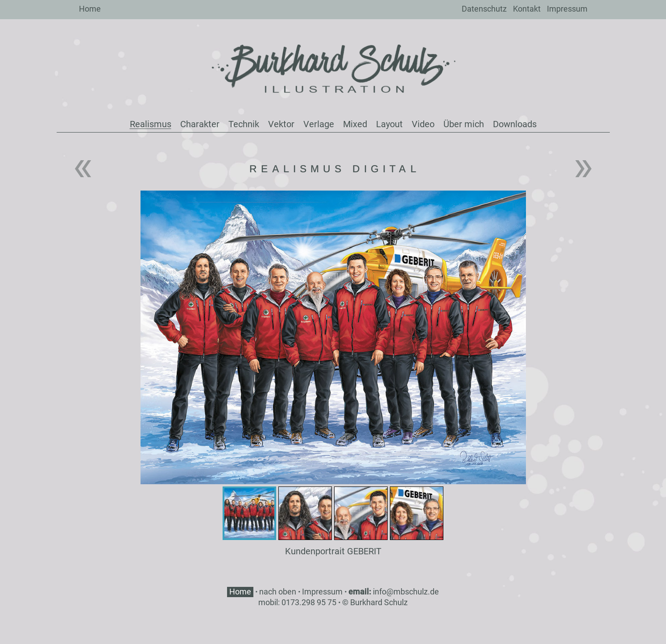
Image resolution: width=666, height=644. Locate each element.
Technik (244, 124)
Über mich (464, 124)
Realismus (151, 124)
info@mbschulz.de (406, 592)
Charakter (200, 124)
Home (90, 9)
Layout (389, 124)
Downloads (515, 124)
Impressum (567, 9)
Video (423, 124)
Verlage (319, 124)
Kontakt (527, 9)
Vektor (281, 124)
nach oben (278, 592)
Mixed (355, 124)
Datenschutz (484, 9)
